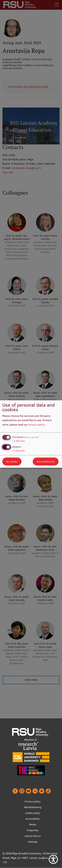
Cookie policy (33, 813)
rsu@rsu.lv (44, 858)
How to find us (33, 836)
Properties (33, 830)
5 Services (19, 451)
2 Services (19, 441)
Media (33, 824)
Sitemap (33, 842)
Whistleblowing (33, 807)
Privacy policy (33, 801)
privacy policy (37, 425)
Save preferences (46, 462)
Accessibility (33, 819)
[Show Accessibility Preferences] (53, 859)
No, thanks (12, 462)
